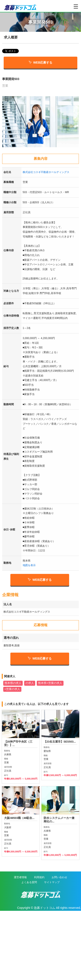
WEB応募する (41, 62)
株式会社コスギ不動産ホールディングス (46, 172)
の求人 (30, 683)
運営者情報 (20, 877)
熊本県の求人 (13, 683)
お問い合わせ (59, 877)
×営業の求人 (12, 689)
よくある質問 (29, 882)
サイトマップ (52, 882)
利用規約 (39, 877)
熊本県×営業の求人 (50, 683)
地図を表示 (29, 565)
